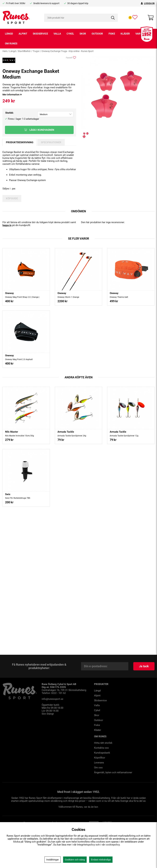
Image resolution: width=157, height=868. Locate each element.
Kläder (125, 34)
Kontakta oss (101, 748)
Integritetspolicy (86, 845)
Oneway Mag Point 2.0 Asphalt (19, 359)
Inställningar (53, 860)
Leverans (99, 763)
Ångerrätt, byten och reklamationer (113, 772)
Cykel (70, 34)
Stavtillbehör (24, 51)
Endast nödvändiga (101, 860)
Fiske (112, 34)
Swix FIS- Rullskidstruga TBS (18, 498)
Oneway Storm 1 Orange (68, 297)
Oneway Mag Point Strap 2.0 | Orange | (22, 297)
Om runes (11, 44)
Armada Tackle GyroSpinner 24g (72, 436)
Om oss (98, 768)
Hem (5, 51)
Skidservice (40, 34)
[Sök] (81, 18)
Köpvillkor (100, 758)
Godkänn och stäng (75, 860)
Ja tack (144, 666)
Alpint (23, 34)
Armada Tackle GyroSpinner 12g (124, 436)
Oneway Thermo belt (119, 297)
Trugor (36, 51)
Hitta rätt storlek (103, 743)
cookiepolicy (113, 845)
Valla (57, 34)
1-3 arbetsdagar (31, 119)
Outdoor (97, 34)
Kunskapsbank (102, 753)
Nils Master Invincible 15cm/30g (20, 436)
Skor (83, 34)
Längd (9, 34)
